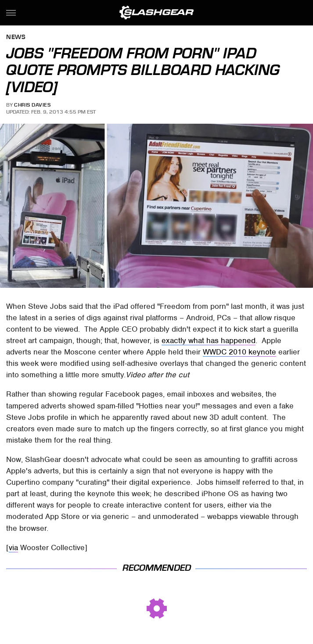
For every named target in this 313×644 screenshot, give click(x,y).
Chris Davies (32, 105)
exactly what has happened (209, 340)
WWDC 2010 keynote (239, 352)
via (13, 547)
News (16, 38)
